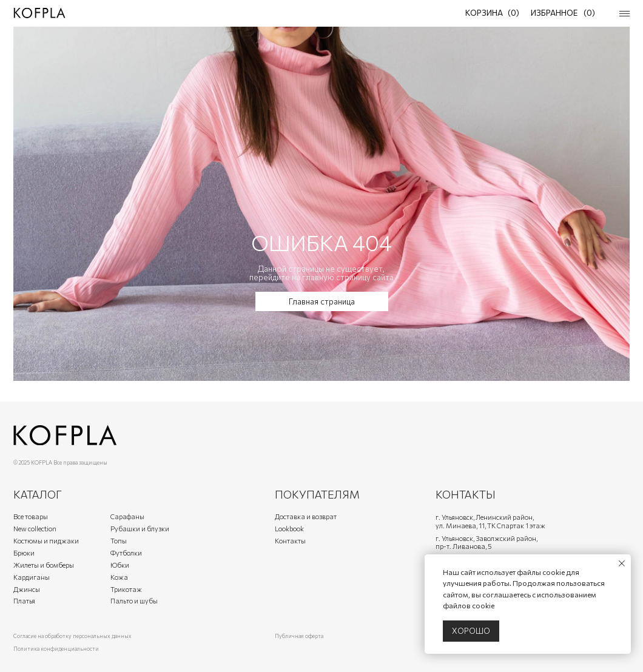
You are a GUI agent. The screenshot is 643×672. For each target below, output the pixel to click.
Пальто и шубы (134, 601)
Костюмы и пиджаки (46, 541)
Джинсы (27, 589)
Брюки (24, 553)
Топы (119, 541)
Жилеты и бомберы (44, 565)
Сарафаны (127, 516)
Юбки (120, 565)
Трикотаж (126, 589)
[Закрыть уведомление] (622, 563)
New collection (35, 529)
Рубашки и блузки (140, 529)
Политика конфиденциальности (56, 649)
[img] (39, 13)
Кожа (119, 577)
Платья (24, 601)
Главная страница (322, 301)
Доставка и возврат (306, 516)
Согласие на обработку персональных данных (72, 636)
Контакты (290, 541)
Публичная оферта (299, 636)
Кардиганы (32, 577)
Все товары (31, 516)
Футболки (126, 553)
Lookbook (289, 529)
